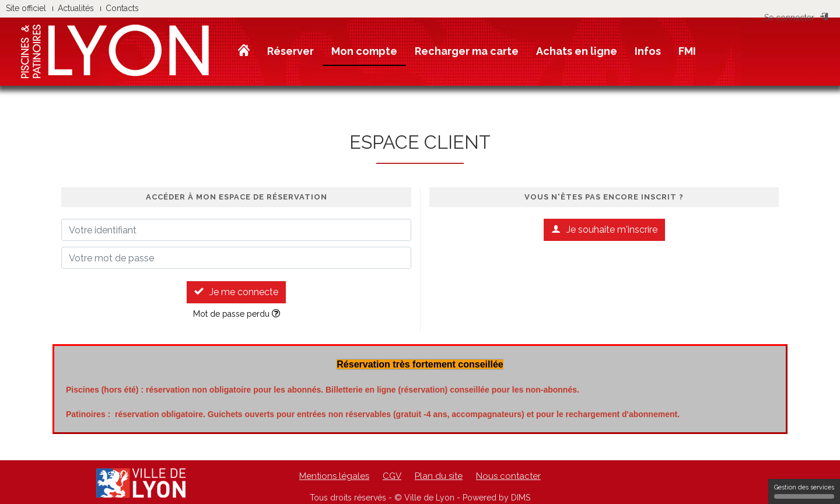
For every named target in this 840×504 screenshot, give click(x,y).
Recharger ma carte (467, 51)
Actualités (76, 8)
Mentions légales (334, 476)
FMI (687, 51)
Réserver (290, 51)
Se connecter (796, 17)
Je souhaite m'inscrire (604, 230)
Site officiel (26, 8)
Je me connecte (236, 292)
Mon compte (364, 51)
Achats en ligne (577, 51)
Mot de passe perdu (237, 314)
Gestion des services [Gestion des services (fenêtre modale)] (804, 491)
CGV (392, 476)
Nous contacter (508, 476)
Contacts (122, 8)
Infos (648, 51)
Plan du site (439, 476)
